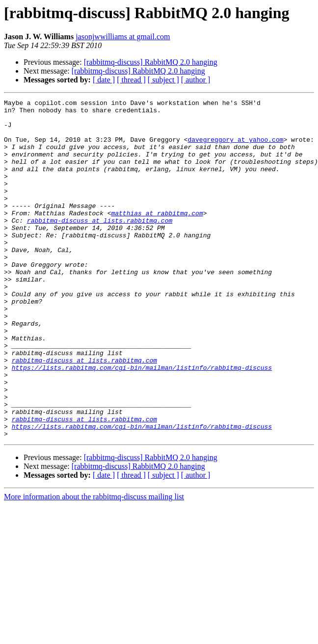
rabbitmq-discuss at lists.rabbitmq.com (100, 245)
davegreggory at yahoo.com (235, 148)
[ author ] (196, 80)
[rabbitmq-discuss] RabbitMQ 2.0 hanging (151, 62)
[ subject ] (163, 80)
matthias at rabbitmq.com (157, 236)
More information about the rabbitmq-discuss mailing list (94, 564)
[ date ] (104, 80)
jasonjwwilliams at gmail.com (123, 37)
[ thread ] (131, 80)
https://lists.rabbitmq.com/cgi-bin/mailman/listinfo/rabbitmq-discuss (142, 422)
